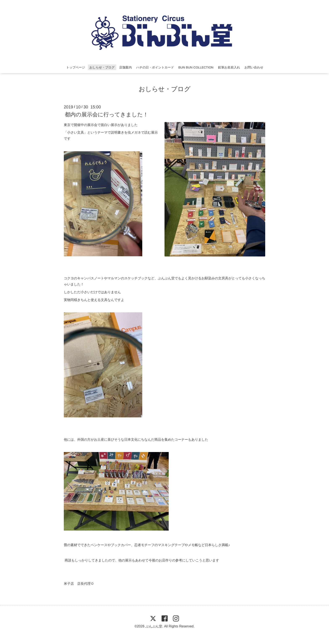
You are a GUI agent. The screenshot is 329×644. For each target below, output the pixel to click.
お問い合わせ (254, 67)
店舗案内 (125, 67)
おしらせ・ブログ (102, 67)
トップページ (76, 67)
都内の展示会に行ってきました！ (107, 114)
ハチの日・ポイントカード (155, 67)
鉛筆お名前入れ (229, 67)
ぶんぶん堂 (154, 626)
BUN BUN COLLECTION (196, 67)
